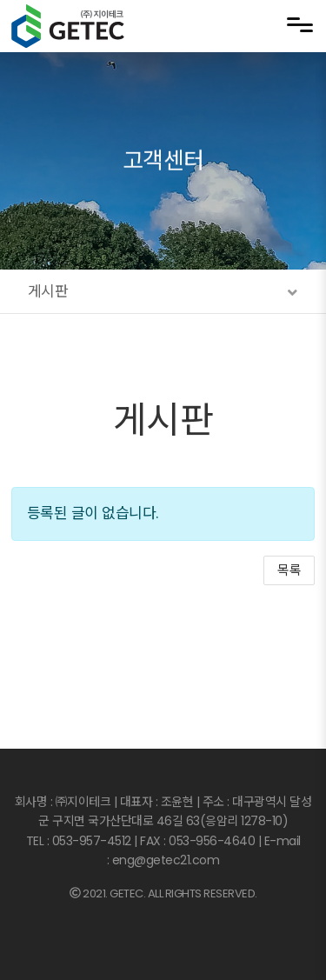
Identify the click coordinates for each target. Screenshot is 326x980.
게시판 (163, 420)
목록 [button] (289, 570)
